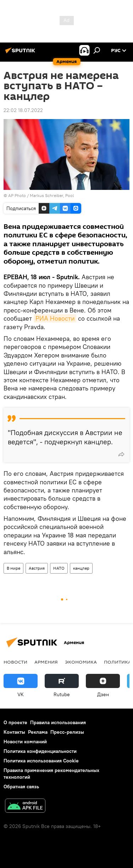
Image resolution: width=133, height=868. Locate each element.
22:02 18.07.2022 (23, 110)
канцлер (81, 568)
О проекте (15, 722)
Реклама (38, 732)
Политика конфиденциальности (40, 751)
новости (15, 662)
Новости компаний (25, 742)
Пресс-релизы (67, 732)
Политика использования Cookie (41, 761)
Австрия (37, 568)
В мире (13, 568)
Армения (46, 662)
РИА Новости (55, 318)
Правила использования (58, 722)
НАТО (59, 568)
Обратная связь (21, 787)
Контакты (14, 732)
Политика (118, 662)
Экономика (81, 662)
